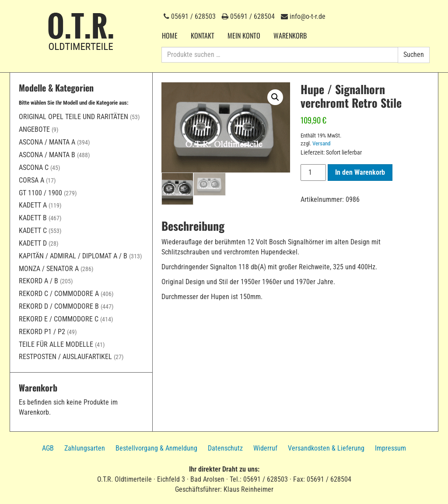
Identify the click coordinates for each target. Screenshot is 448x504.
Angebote (34, 129)
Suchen (414, 55)
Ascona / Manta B (47, 155)
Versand (321, 143)
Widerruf (265, 448)
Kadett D (33, 243)
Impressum (390, 448)
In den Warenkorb (360, 172)
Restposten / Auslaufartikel (65, 357)
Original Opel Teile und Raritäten (73, 117)
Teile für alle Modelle (56, 344)
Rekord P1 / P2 (42, 332)
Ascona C (34, 167)
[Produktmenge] (313, 173)
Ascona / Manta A (47, 142)
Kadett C (33, 231)
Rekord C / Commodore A (59, 294)
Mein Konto (244, 35)
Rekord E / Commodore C (59, 319)
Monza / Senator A (49, 269)
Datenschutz (225, 448)
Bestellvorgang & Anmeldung (156, 448)
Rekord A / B (38, 281)
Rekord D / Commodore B (59, 306)
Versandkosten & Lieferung (326, 448)
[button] (275, 97)
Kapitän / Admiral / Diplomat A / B (73, 256)
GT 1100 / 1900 (40, 193)
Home (170, 35)
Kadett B (33, 218)
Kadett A (33, 205)
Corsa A (31, 180)
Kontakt (203, 35)
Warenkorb (290, 35)
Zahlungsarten (85, 448)
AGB (48, 448)
